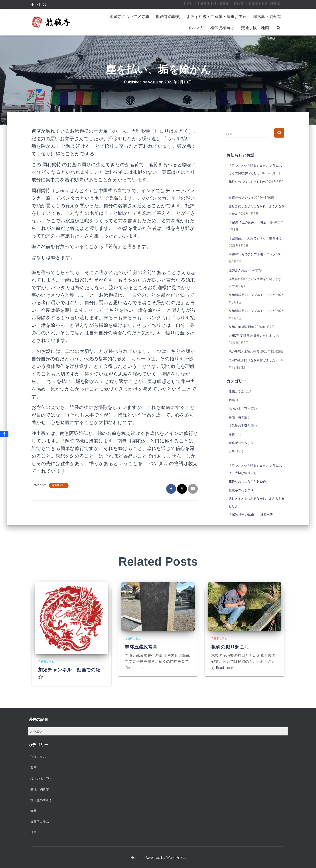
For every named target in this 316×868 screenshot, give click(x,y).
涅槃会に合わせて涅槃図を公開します (255, 279)
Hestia (136, 857)
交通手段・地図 (255, 28)
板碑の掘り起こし (232, 647)
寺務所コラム (59, 485)
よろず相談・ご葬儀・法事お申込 (217, 17)
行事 (232, 451)
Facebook (33, 5)
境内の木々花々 (239, 408)
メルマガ (196, 28)
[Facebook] (4, 434)
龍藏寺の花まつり (241, 198)
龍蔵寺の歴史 (168, 17)
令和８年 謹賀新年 (241, 327)
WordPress (176, 857)
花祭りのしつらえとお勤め (247, 182)
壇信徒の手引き (239, 426)
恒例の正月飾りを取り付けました (252, 360)
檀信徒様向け (222, 28)
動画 (232, 400)
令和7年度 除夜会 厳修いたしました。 (255, 335)
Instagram (38, 5)
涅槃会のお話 (238, 270)
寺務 (232, 434)
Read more (135, 668)
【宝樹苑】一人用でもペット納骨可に (255, 238)
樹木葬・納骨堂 (267, 17)
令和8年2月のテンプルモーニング (252, 295)
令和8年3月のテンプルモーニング (252, 254)
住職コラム (236, 391)
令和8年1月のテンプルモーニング (252, 311)
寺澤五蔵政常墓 (143, 647)
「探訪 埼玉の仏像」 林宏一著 (251, 222)
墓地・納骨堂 (238, 417)
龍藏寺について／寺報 (129, 17)
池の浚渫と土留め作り (244, 351)
